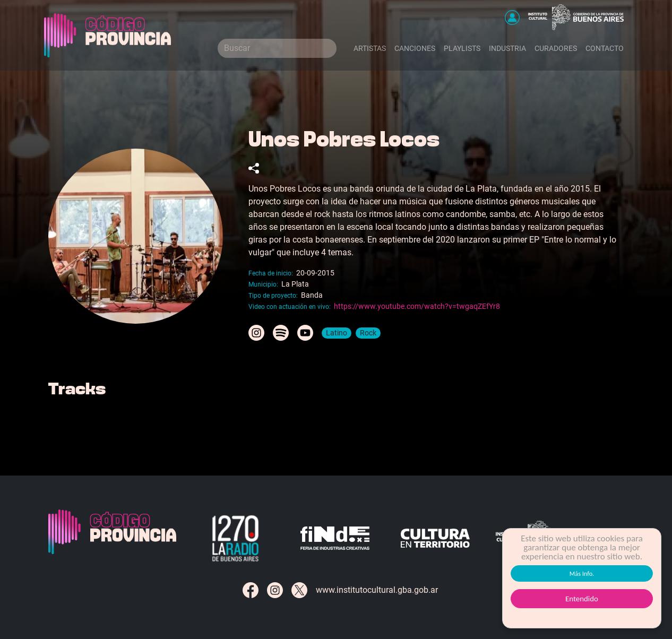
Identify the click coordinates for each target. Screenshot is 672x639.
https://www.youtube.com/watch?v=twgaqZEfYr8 (417, 306)
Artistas (370, 49)
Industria (507, 49)
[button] (512, 18)
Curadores (556, 49)
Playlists (462, 49)
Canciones (415, 49)
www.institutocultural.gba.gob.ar (377, 590)
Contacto (605, 49)
